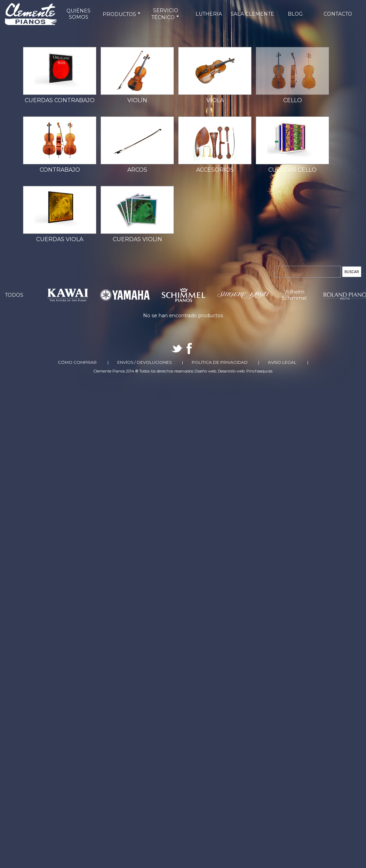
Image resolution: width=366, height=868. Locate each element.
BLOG (295, 14)
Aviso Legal (282, 362)
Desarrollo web (231, 371)
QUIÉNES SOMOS (78, 14)
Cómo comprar (77, 362)
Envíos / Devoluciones (144, 362)
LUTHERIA (209, 14)
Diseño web (205, 371)
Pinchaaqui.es (259, 371)
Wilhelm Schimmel (294, 295)
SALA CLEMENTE (252, 14)
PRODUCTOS (122, 14)
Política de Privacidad (220, 362)
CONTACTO (338, 14)
